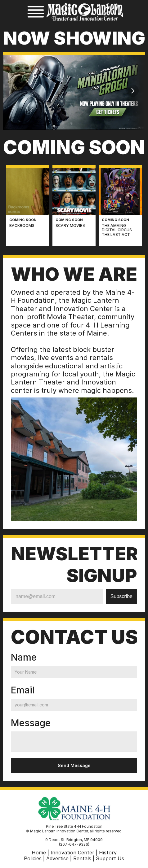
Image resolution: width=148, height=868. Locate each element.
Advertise (57, 858)
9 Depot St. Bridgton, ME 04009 (74, 840)
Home (39, 853)
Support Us (110, 858)
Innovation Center (72, 853)
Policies (33, 858)
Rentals (82, 858)
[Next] (132, 91)
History (108, 853)
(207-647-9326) (74, 844)
